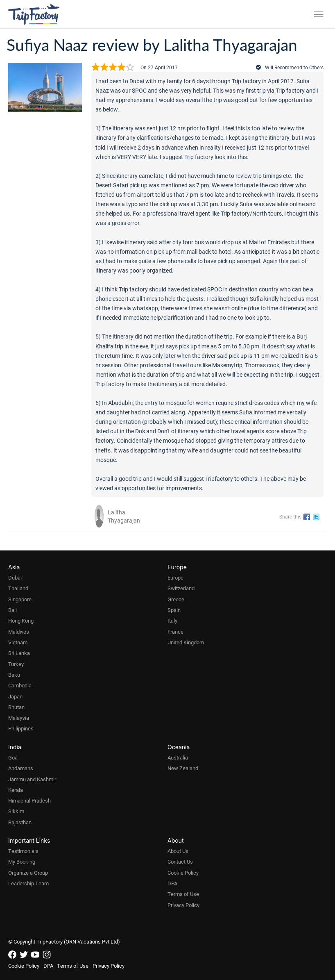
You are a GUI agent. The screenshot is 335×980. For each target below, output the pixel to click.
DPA (172, 883)
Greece (176, 599)
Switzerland (181, 588)
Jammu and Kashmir (32, 779)
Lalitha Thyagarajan (124, 516)
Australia (178, 757)
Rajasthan (20, 822)
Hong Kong (21, 621)
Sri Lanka (19, 653)
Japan (15, 696)
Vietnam (18, 642)
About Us (178, 851)
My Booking (22, 862)
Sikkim (16, 811)
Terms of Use (183, 894)
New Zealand (183, 768)
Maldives (19, 632)
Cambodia (20, 685)
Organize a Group (28, 873)
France (175, 632)
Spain (174, 610)
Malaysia (19, 718)
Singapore (20, 599)
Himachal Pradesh (29, 800)
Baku (14, 675)
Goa (13, 757)
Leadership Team (28, 883)
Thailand (18, 588)
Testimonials (23, 851)
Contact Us (180, 862)
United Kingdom (186, 642)
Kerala (16, 790)
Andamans (21, 768)
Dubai (15, 578)
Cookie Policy (183, 873)
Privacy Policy (183, 905)
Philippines (21, 728)
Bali (12, 610)
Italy (172, 621)
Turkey (16, 664)
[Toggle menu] (319, 14)
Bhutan (16, 707)
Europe (175, 578)
